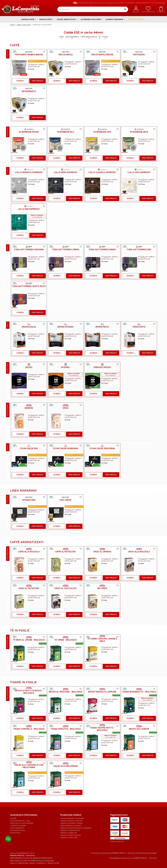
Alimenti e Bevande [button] (115, 19)
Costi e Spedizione (17, 828)
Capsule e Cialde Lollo (69, 833)
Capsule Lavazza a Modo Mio (71, 821)
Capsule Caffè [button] (28, 19)
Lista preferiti (148, 9)
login (33, 64)
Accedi (136, 9)
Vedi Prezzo (37, 81)
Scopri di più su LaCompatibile (22, 823)
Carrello (161, 9)
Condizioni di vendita (18, 825)
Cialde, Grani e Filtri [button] (66, 19)
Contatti (13, 818)
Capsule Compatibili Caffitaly (71, 823)
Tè (100, 37)
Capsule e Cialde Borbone (70, 830)
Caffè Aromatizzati (89, 37)
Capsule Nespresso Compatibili (72, 818)
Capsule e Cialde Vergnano (71, 835)
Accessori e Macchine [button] (91, 19)
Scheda (20, 81)
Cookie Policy (15, 833)
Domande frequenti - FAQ (20, 821)
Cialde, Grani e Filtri (23, 25)
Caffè (61, 37)
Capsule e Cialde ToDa (69, 837)
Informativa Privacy (17, 830)
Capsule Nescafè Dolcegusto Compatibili (76, 828)
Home (12, 25)
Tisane (105, 37)
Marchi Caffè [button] (46, 19)
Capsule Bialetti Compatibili (71, 825)
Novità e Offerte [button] (137, 19)
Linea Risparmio (72, 37)
